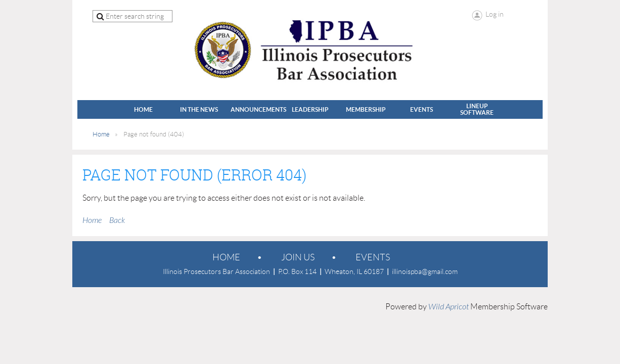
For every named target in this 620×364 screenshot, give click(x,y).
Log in (495, 14)
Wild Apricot (449, 307)
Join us (298, 257)
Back (117, 220)
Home (101, 134)
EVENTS (373, 257)
